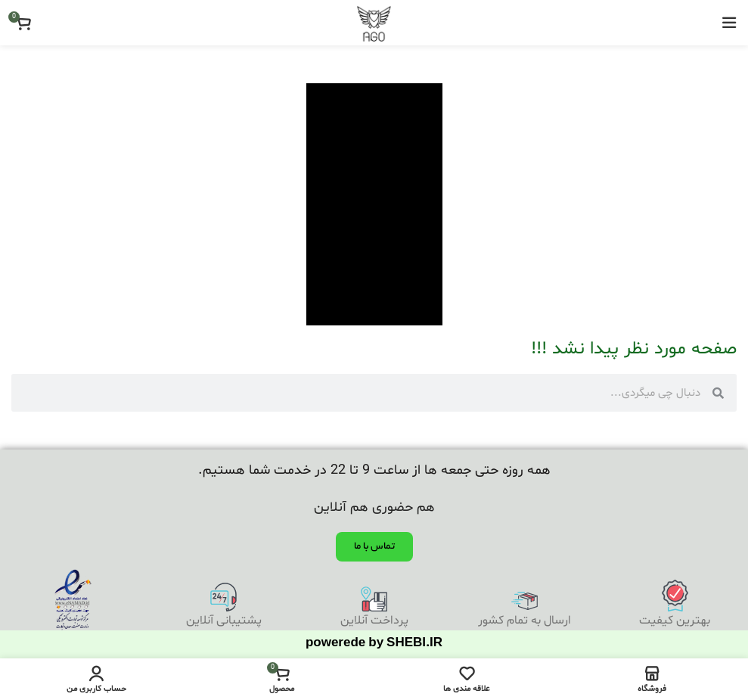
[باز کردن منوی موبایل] (729, 23)
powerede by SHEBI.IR (374, 644)
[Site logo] (374, 23)
